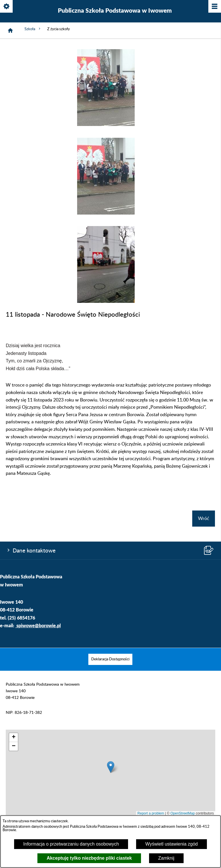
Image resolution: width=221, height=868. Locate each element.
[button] (106, 125)
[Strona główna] (10, 30)
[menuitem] (110, 659)
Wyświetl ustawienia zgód (172, 844)
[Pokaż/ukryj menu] (214, 7)
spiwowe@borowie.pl (39, 625)
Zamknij (166, 858)
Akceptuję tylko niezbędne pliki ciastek (89, 858)
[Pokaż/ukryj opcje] (7, 7)
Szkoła (33, 29)
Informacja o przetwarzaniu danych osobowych (71, 844)
